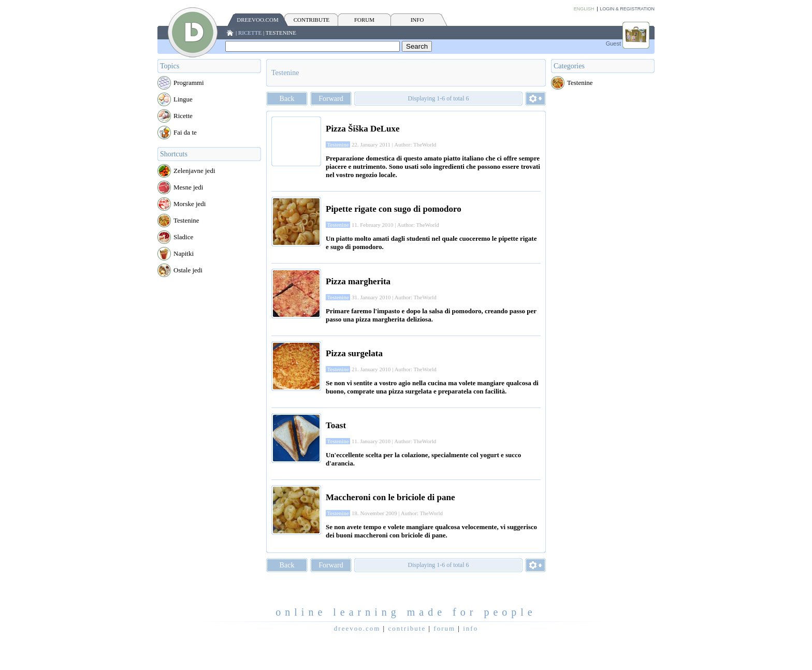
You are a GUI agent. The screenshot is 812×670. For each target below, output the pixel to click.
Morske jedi (190, 204)
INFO (417, 20)
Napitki (184, 253)
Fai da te (185, 132)
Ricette (250, 33)
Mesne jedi (188, 187)
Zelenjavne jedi (194, 171)
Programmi (189, 83)
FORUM (364, 20)
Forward (331, 99)
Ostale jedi (188, 270)
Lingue (183, 99)
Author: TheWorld (415, 144)
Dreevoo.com (257, 20)
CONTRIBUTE (312, 20)
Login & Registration (627, 9)
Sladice (183, 237)
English (584, 9)
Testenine (281, 33)
